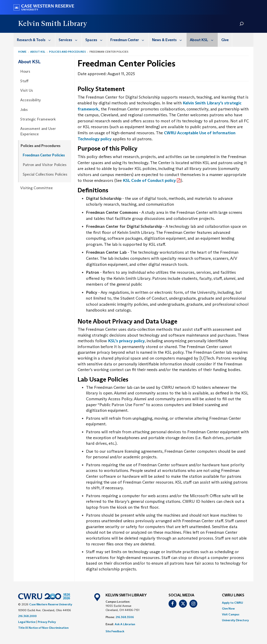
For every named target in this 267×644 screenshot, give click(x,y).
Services (70, 40)
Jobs (24, 110)
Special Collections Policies (45, 174)
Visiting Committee (37, 188)
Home (22, 52)
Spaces (96, 40)
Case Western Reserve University (51, 604)
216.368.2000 (27, 616)
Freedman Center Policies (44, 155)
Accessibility (31, 100)
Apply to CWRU (232, 603)
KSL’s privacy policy (126, 341)
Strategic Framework (38, 119)
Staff (24, 81)
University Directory (235, 620)
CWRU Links (233, 595)
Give (225, 40)
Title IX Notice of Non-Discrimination (43, 628)
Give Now (228, 609)
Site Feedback (115, 631)
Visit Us (27, 90)
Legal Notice (27, 622)
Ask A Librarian (125, 624)
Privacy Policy (47, 622)
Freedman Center (129, 40)
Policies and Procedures (67, 52)
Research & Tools (36, 40)
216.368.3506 (125, 617)
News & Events (169, 40)
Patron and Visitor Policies (45, 165)
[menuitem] (34, 40)
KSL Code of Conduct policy (149, 180)
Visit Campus (231, 614)
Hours (25, 71)
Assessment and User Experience (38, 131)
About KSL (204, 40)
